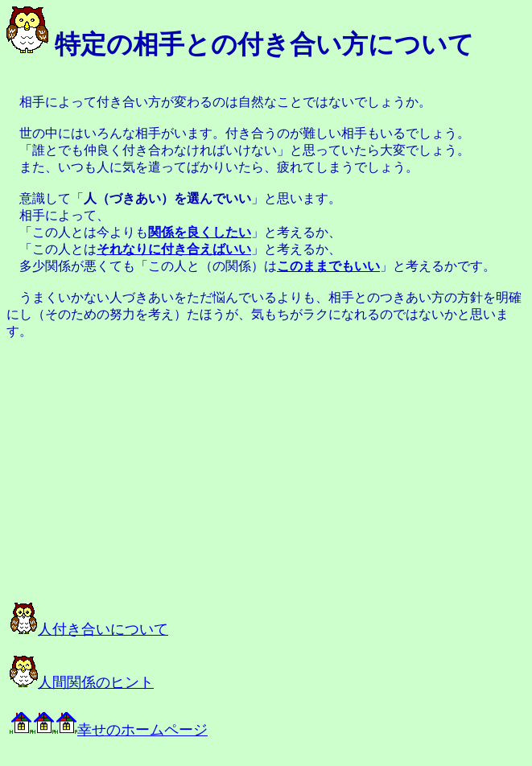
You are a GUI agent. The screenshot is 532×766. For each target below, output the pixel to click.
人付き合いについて (89, 629)
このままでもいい (328, 266)
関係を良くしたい (200, 232)
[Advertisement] (187, 471)
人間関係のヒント (82, 682)
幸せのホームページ (109, 730)
